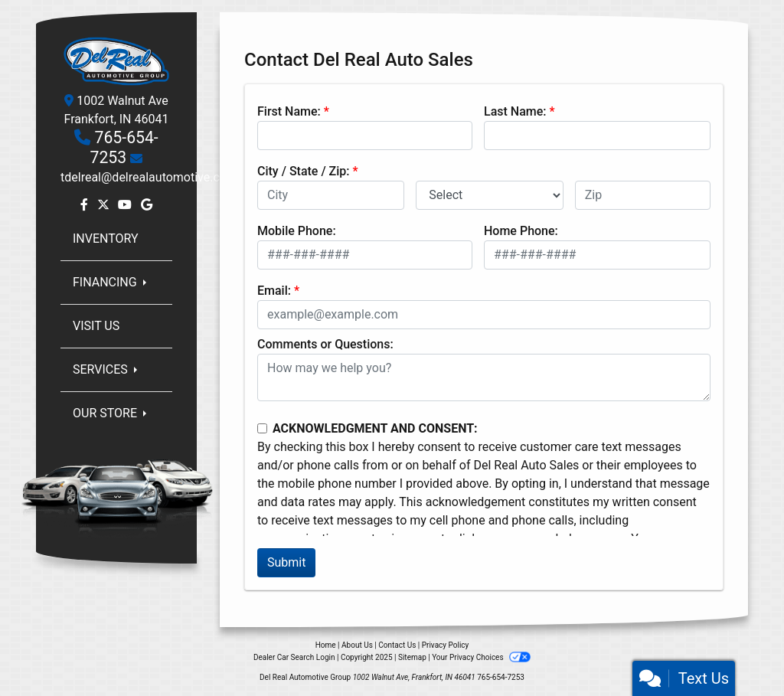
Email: (274, 291)
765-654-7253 (124, 147)
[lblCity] (331, 195)
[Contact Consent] (262, 428)
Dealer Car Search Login (294, 657)
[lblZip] (643, 195)
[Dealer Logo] (116, 60)
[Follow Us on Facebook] (86, 205)
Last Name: (515, 111)
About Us (357, 645)
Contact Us (397, 645)
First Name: (289, 111)
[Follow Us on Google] (147, 205)
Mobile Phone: (297, 231)
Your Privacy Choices (481, 657)
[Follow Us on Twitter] (105, 205)
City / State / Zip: (304, 171)
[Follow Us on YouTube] (126, 205)
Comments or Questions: (325, 344)
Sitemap (412, 657)
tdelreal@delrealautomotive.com (149, 177)
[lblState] (489, 195)
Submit (286, 562)
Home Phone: (521, 231)
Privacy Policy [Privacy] (446, 645)
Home (326, 645)
